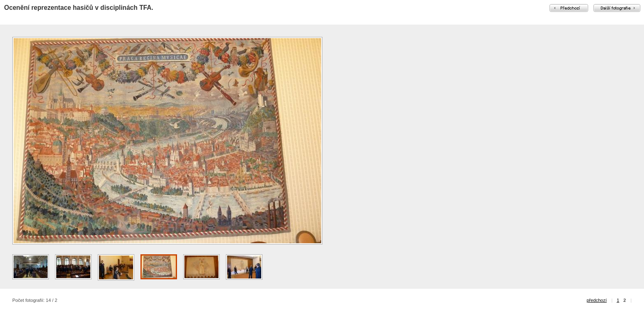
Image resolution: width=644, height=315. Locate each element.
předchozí (597, 300)
